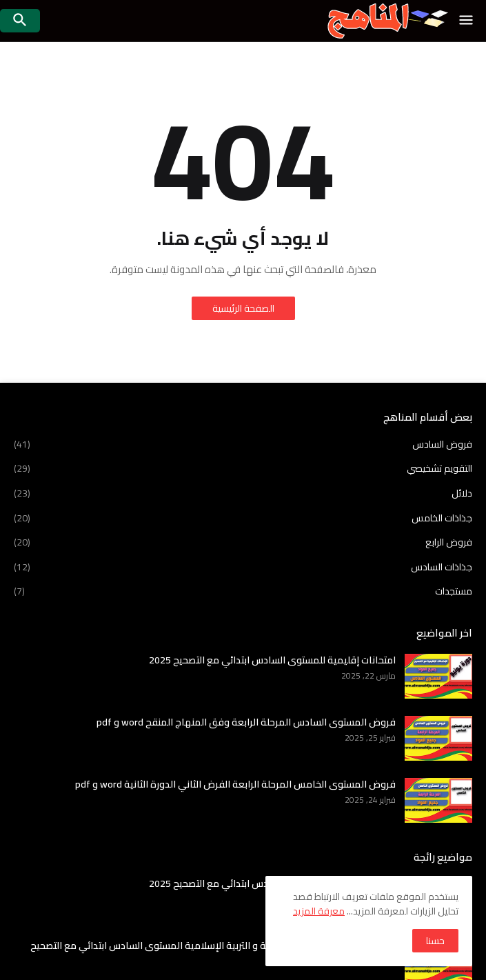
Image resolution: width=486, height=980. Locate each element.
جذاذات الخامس (243, 518)
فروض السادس (243, 446)
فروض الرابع (243, 542)
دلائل (243, 493)
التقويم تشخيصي (243, 468)
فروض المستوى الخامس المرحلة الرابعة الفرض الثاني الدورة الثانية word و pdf (235, 784)
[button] (467, 21)
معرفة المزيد (319, 911)
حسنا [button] (435, 941)
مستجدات (243, 590)
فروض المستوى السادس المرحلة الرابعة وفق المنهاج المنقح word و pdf (246, 722)
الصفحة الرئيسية (243, 308)
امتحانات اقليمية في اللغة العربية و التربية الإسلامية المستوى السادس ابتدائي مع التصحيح (213, 946)
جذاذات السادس (243, 567)
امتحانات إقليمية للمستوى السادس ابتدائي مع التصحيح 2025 (272, 660)
